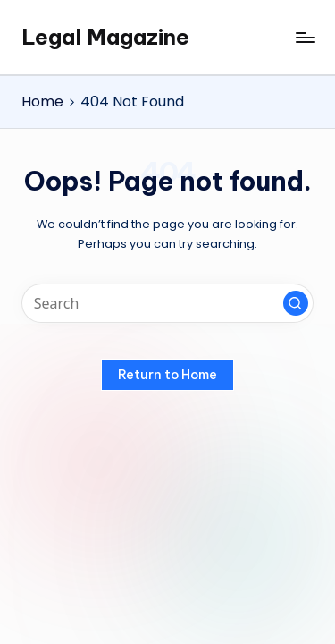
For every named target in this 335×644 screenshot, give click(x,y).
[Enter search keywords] (167, 304)
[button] (296, 303)
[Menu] (305, 37)
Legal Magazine (105, 37)
